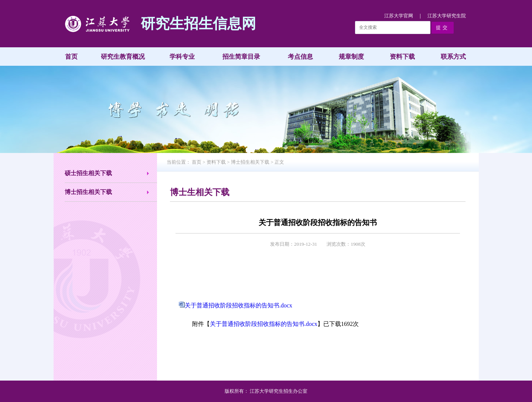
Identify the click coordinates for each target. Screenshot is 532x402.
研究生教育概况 (123, 57)
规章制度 (351, 57)
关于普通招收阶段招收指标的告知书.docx (238, 305)
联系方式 (453, 57)
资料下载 (402, 57)
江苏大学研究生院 (447, 16)
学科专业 (182, 57)
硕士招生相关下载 (88, 173)
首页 (71, 57)
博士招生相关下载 (88, 192)
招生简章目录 (241, 57)
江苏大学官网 (399, 16)
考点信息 (300, 57)
